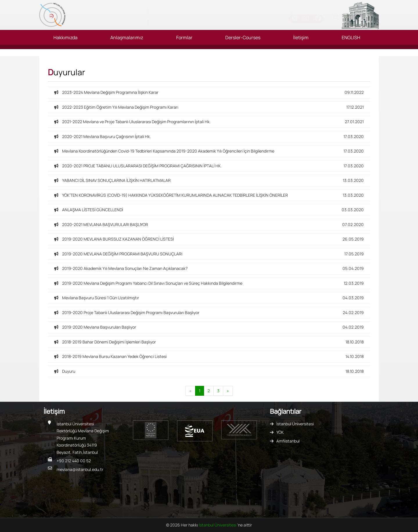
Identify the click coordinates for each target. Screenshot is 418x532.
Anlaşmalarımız (127, 37)
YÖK (280, 432)
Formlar (184, 37)
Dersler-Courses (243, 37)
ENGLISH (351, 37)
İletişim (301, 37)
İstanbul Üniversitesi (295, 424)
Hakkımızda (65, 37)
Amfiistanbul (288, 441)
